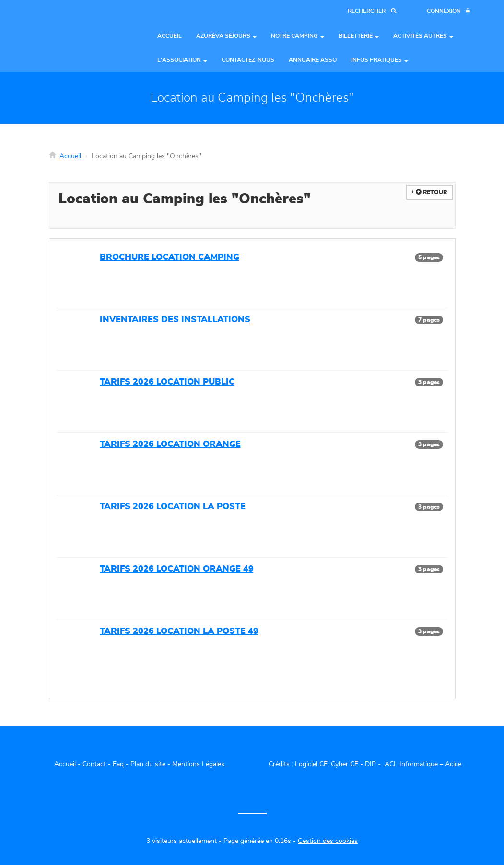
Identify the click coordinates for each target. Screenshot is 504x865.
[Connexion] (448, 11)
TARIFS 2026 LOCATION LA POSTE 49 (179, 631)
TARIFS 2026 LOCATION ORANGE (170, 444)
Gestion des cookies (328, 841)
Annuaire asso (313, 60)
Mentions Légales (198, 764)
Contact (94, 764)
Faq (118, 764)
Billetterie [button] (359, 36)
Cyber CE (345, 764)
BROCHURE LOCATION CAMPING (170, 257)
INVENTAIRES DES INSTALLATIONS (175, 320)
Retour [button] (431, 192)
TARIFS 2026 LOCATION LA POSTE (173, 507)
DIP (370, 764)
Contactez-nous (248, 60)
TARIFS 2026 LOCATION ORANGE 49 (177, 569)
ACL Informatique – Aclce (423, 764)
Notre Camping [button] (298, 36)
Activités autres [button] (423, 36)
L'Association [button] (182, 60)
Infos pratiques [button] (380, 60)
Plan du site (148, 764)
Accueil (170, 36)
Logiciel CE (311, 764)
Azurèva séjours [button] (226, 36)
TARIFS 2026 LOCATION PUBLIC (167, 382)
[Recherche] (372, 11)
